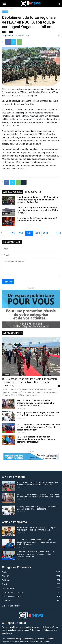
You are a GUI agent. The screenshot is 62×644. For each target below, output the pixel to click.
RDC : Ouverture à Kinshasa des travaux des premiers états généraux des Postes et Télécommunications (38, 427)
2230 (37, 233)
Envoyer (8, 282)
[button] (6, 309)
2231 (46, 233)
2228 (21, 233)
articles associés (13, 192)
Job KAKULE (10, 36)
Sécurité (13, 9)
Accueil (5, 9)
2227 (13, 233)
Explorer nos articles (11, 606)
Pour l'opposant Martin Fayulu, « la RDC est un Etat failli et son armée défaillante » (38, 414)
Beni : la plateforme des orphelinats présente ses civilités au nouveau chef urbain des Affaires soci (36, 403)
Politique (6, 203)
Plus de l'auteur (34, 192)
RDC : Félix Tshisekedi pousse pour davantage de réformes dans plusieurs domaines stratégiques (36, 439)
